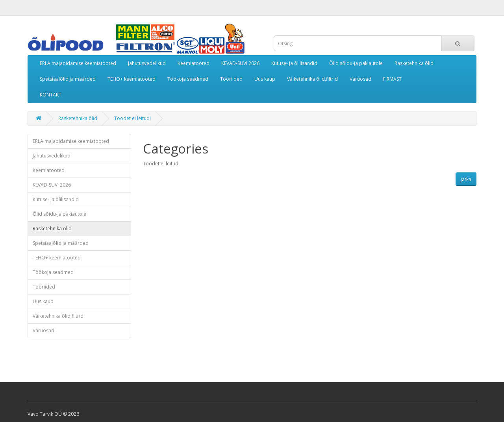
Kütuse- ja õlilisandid (294, 63)
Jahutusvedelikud (147, 63)
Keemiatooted (194, 63)
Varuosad (360, 79)
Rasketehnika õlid (414, 63)
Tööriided (231, 79)
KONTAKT (51, 95)
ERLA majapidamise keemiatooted (78, 63)
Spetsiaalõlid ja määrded (68, 79)
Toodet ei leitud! (132, 118)
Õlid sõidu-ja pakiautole (356, 63)
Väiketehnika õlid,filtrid (312, 79)
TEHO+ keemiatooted (132, 79)
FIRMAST (392, 79)
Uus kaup (265, 79)
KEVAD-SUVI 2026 (240, 63)
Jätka (466, 179)
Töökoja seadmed (188, 79)
